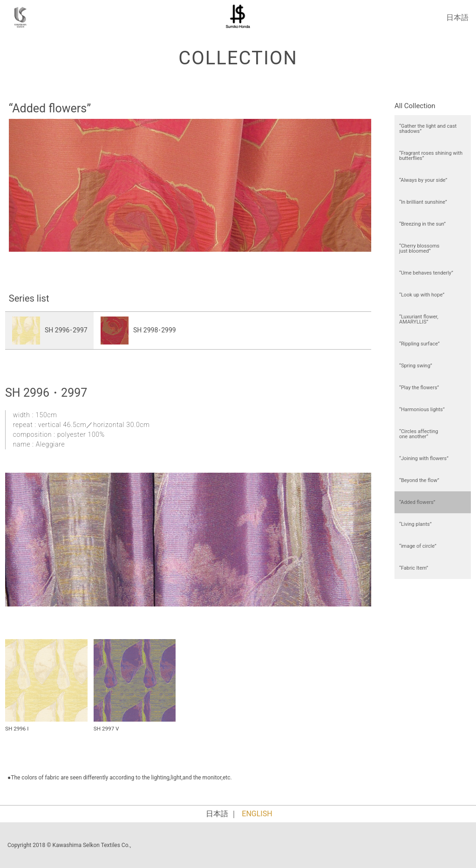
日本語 (457, 17)
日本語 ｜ (222, 814)
